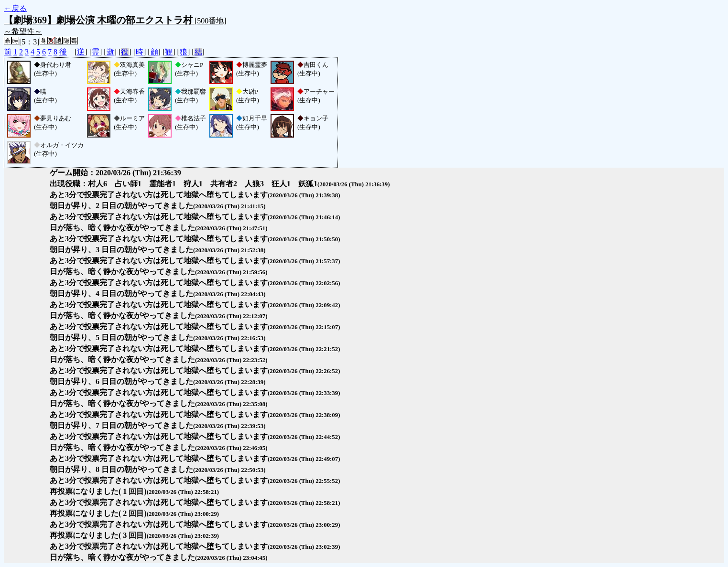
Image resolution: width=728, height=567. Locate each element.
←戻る (15, 8)
